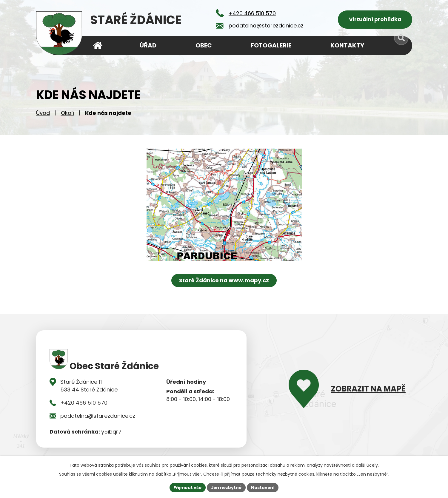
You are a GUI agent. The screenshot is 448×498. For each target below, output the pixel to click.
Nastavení (264, 487)
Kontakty (347, 45)
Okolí (67, 114)
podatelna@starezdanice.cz (98, 417)
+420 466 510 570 (84, 404)
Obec (204, 45)
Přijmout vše (187, 487)
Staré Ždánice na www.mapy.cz (224, 281)
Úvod (43, 114)
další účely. (367, 465)
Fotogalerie (271, 45)
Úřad (148, 45)
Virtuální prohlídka (375, 20)
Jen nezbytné (226, 487)
